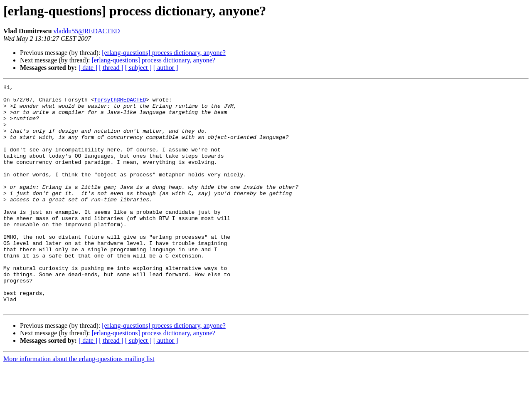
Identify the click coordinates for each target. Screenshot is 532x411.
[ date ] (88, 68)
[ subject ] (138, 68)
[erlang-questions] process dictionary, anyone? (164, 53)
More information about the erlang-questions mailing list (79, 404)
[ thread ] (111, 68)
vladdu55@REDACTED (87, 31)
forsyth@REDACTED (120, 103)
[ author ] (166, 68)
